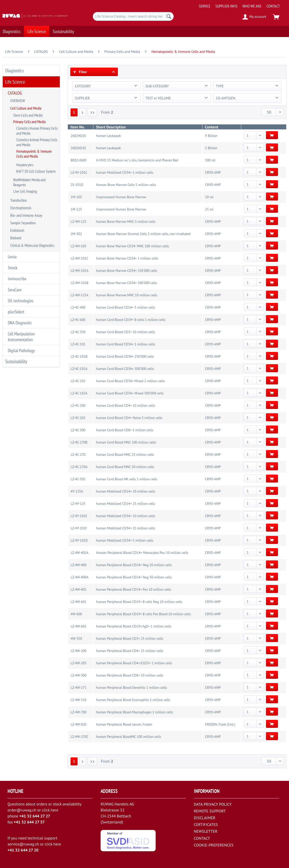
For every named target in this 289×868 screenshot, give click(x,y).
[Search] (169, 16)
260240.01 (78, 136)
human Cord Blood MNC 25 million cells (125, 455)
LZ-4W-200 (78, 651)
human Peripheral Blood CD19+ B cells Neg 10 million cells (139, 602)
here (54, 810)
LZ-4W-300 (78, 675)
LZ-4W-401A (79, 553)
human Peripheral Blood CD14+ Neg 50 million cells (134, 577)
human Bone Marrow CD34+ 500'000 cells (126, 283)
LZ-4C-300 (78, 430)
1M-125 (76, 209)
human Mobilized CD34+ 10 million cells (125, 516)
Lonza (12, 257)
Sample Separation (23, 223)
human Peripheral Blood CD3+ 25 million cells (130, 638)
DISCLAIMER (205, 818)
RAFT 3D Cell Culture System (36, 171)
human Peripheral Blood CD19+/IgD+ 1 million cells (134, 626)
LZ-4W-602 (78, 626)
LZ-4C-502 (78, 479)
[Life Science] (37, 31)
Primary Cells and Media (29, 122)
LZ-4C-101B (79, 356)
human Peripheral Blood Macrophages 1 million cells (134, 712)
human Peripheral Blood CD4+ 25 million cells (130, 651)
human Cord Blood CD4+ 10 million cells (125, 405)
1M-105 (76, 197)
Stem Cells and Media (28, 115)
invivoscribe (17, 279)
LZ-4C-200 (78, 405)
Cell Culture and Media (26, 108)
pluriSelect (16, 312)
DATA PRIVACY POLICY (213, 804)
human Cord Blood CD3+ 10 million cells (125, 332)
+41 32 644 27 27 (35, 816)
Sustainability (16, 361)
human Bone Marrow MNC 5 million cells (126, 222)
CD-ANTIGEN (226, 98)
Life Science (15, 82)
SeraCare (15, 290)
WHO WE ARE (252, 6)
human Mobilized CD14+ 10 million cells (125, 491)
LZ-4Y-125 (78, 504)
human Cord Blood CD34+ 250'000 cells (125, 356)
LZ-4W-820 (78, 724)
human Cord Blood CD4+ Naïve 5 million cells (129, 418)
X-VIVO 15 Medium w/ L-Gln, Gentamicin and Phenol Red (137, 160)
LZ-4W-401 (78, 589)
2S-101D (77, 185)
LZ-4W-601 (78, 602)
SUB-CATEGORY (157, 86)
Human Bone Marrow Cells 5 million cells (126, 185)
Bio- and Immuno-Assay (26, 215)
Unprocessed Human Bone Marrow (121, 197)
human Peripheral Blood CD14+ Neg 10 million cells (134, 565)
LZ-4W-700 (78, 712)
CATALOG (15, 93)
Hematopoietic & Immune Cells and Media (34, 154)
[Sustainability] (63, 31)
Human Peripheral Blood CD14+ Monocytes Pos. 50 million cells (142, 553)
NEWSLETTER (206, 831)
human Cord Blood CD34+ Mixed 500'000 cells (130, 393)
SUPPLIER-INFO (226, 6)
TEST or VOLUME (158, 98)
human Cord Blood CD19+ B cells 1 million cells (131, 320)
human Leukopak (108, 136)
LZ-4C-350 (78, 332)
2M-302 (76, 234)
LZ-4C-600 (78, 320)
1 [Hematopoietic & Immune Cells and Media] (74, 112)
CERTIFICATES (206, 824)
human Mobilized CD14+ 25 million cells (125, 504)
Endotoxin (17, 230)
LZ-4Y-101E (79, 516)
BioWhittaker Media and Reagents (29, 182)
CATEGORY (83, 86)
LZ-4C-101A (79, 369)
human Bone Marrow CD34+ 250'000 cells (126, 271)
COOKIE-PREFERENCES (214, 845)
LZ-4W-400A (79, 577)
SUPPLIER (82, 98)
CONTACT (273, 6)
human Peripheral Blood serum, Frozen (124, 724)
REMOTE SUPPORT (210, 811)
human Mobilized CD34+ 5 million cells (125, 540)
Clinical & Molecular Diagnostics (32, 245)
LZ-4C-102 (78, 381)
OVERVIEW (18, 101)
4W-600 (76, 614)
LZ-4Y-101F (79, 528)
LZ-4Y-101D (79, 540)
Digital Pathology (21, 351)
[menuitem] (242, 4)
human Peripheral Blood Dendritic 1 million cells (131, 688)
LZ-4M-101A (79, 271)
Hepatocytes (25, 165)
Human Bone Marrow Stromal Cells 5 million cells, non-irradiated (143, 234)
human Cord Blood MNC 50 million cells (125, 467)
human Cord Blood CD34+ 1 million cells (125, 344)
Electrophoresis (21, 208)
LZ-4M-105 (78, 246)
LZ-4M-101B (79, 283)
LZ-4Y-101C (79, 172)
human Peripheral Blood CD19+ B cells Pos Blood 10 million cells (143, 614)
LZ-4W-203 (78, 663)
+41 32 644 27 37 (29, 822)
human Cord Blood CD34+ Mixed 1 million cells (130, 381)
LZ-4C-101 (78, 344)
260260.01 (78, 148)
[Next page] (83, 112)
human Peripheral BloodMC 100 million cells (128, 737)
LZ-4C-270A (79, 467)
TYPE (220, 86)
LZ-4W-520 (78, 700)
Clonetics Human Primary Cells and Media (37, 131)
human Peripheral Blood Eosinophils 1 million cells (133, 700)
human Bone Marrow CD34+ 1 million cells (127, 258)
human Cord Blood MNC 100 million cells (126, 442)
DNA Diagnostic (20, 323)
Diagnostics (15, 71)
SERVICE (205, 6)
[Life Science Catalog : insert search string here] (133, 16)
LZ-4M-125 (78, 222)
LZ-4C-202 (78, 418)
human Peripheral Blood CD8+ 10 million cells (130, 675)
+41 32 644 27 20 (23, 850)
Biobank (16, 238)
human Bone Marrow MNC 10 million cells (127, 295)
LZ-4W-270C (79, 737)
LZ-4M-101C (79, 258)
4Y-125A (77, 491)
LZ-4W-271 (78, 688)
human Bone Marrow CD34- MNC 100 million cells (132, 246)
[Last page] (93, 112)
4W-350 (76, 638)
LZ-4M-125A (79, 295)
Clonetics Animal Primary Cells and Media (37, 142)
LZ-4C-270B (79, 442)
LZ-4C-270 (78, 455)
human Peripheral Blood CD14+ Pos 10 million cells (133, 589)
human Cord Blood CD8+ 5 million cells (125, 430)
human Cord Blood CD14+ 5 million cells (125, 307)
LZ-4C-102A (79, 393)
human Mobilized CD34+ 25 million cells (125, 528)
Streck (13, 268)
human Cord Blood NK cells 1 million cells (127, 479)
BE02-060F (79, 160)
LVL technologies (21, 301)
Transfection (19, 200)
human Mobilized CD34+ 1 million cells (125, 172)
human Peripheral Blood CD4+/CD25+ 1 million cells (134, 663)
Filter (80, 72)
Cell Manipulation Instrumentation (21, 337)
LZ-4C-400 (78, 307)
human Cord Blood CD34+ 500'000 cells (125, 369)
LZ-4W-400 (78, 565)
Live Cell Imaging (25, 191)
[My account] (255, 17)
